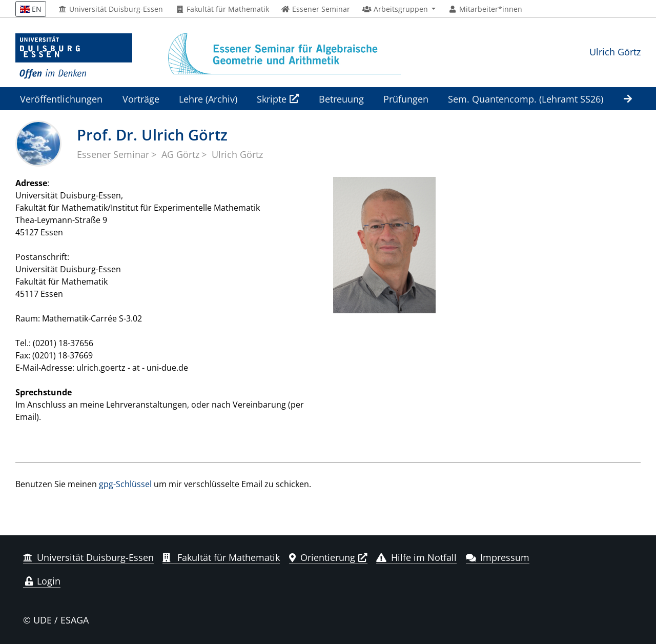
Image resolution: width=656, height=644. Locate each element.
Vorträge (141, 99)
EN (31, 9)
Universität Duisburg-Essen (111, 9)
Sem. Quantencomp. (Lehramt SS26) (526, 99)
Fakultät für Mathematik (222, 9)
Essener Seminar (113, 154)
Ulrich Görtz (615, 52)
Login (42, 581)
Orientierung (322, 557)
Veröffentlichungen (61, 99)
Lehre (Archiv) (208, 99)
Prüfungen (406, 99)
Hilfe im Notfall (416, 557)
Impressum (498, 557)
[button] (399, 9)
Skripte (272, 99)
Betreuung (341, 99)
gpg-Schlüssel (125, 484)
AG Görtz (180, 154)
